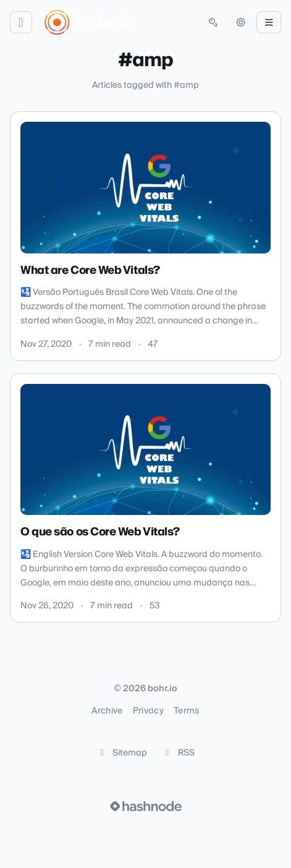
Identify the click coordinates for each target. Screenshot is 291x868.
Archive (107, 711)
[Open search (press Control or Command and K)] (213, 22)
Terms (187, 711)
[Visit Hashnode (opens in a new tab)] (146, 806)
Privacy (148, 711)
